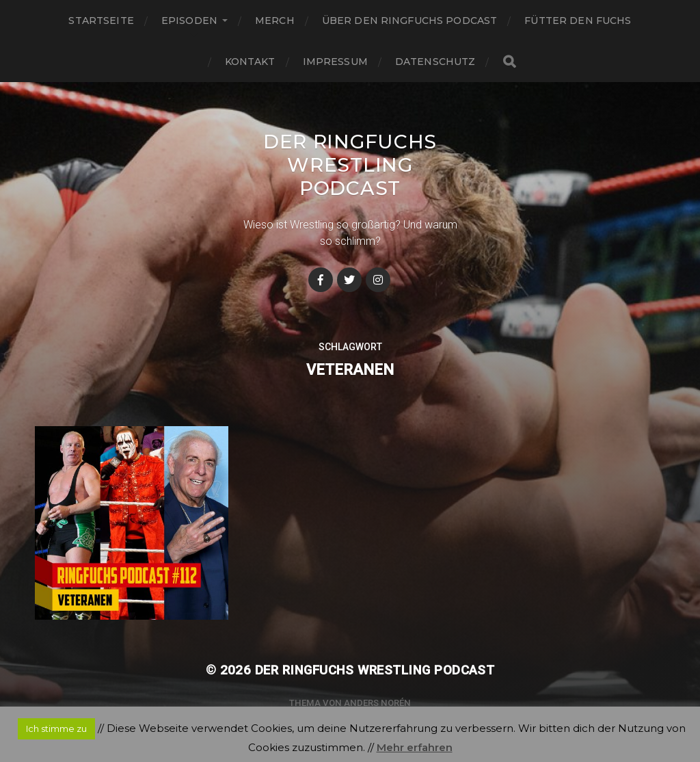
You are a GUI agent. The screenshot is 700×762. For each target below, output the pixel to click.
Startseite (101, 21)
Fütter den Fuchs (578, 21)
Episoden (189, 21)
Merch (275, 21)
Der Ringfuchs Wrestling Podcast (350, 165)
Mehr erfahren (415, 747)
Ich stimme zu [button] (56, 728)
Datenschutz (435, 62)
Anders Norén (377, 703)
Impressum (335, 62)
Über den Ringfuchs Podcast (410, 21)
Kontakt (250, 62)
